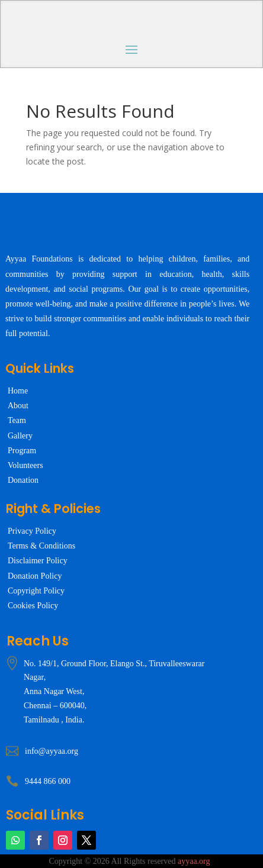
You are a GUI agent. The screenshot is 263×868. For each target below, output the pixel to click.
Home (18, 391)
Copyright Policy (36, 591)
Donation (23, 480)
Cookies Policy (33, 606)
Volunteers (25, 465)
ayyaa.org (194, 861)
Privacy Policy (32, 531)
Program (22, 451)
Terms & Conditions (41, 546)
